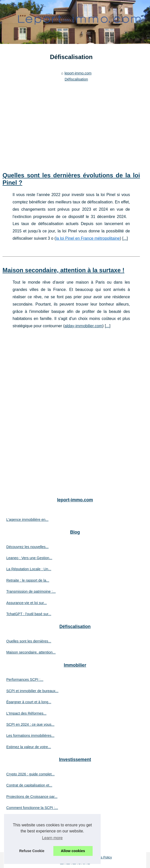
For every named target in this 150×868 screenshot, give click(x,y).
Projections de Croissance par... (32, 797)
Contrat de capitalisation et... (29, 785)
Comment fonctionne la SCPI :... (32, 808)
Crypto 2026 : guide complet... (30, 774)
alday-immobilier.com (83, 326)
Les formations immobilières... (30, 736)
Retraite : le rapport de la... (28, 580)
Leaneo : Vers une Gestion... (29, 558)
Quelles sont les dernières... (29, 641)
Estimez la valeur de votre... (29, 747)
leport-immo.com (78, 73)
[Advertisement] (71, 121)
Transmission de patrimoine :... (31, 591)
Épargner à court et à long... (29, 702)
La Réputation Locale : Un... (29, 569)
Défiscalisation (76, 79)
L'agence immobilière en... (27, 520)
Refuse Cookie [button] (32, 851)
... (125, 238)
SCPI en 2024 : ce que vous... (30, 724)
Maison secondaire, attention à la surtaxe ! (63, 270)
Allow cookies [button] (73, 851)
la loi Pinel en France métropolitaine (88, 238)
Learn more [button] (52, 838)
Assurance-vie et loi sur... (27, 603)
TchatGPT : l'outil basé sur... (29, 614)
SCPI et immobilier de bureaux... (32, 691)
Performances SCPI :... (25, 680)
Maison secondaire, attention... (31, 652)
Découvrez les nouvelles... (27, 547)
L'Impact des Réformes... (26, 713)
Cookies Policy (101, 857)
